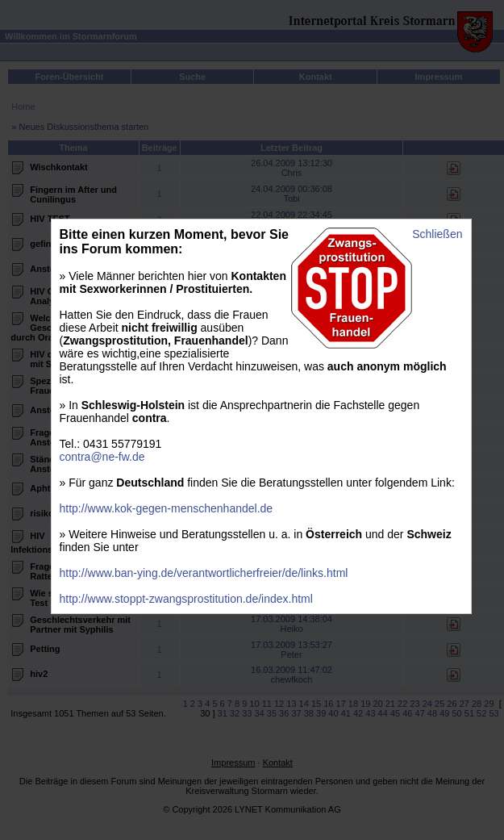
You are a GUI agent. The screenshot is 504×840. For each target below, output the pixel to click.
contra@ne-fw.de (102, 457)
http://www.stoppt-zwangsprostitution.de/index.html (186, 599)
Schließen (437, 234)
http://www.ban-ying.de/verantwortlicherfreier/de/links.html (204, 573)
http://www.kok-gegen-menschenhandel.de (167, 508)
